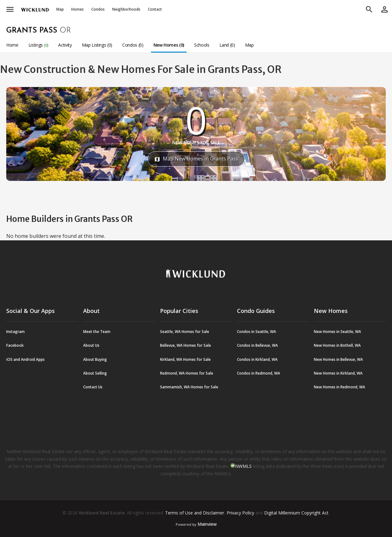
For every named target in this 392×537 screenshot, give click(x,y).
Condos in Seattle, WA (256, 332)
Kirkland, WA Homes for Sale (185, 359)
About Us (91, 345)
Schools (202, 45)
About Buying (95, 359)
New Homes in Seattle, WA (337, 332)
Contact (155, 9)
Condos (98, 9)
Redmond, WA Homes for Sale (187, 373)
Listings (38, 45)
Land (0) (227, 45)
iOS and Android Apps (25, 359)
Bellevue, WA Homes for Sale (186, 345)
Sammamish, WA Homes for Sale (189, 387)
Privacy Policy (240, 513)
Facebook (15, 345)
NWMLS (243, 466)
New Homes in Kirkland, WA (338, 373)
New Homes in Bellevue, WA (338, 359)
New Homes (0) (169, 45)
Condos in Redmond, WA (259, 373)
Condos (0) (133, 45)
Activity (65, 45)
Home (12, 45)
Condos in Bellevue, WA (257, 345)
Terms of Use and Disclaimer (195, 513)
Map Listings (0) (97, 45)
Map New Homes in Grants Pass (196, 159)
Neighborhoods (126, 9)
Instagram (15, 332)
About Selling (95, 373)
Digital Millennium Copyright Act (296, 513)
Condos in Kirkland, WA (257, 359)
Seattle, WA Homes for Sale (185, 332)
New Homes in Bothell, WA (337, 345)
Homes (78, 9)
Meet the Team (97, 332)
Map (60, 9)
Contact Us (93, 387)
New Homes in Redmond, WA (339, 387)
